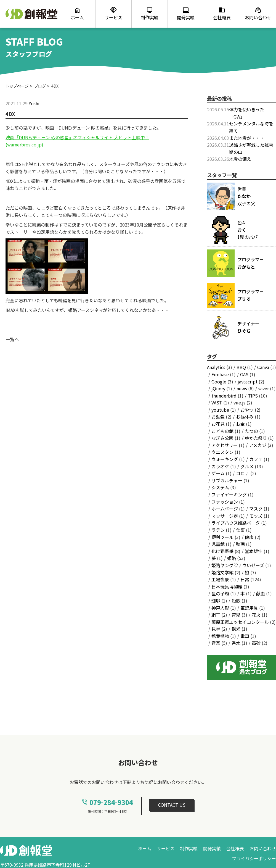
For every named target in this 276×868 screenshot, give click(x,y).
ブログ (40, 86)
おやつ (247, 410)
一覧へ (12, 339)
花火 (256, 615)
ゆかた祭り (256, 438)
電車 (245, 636)
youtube (220, 410)
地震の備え (240, 159)
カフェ (256, 459)
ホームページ (225, 509)
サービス (166, 848)
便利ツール (222, 537)
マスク (256, 509)
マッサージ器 (225, 516)
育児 (236, 615)
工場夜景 (220, 579)
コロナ (243, 473)
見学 (216, 629)
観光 (236, 629)
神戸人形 (220, 608)
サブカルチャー (227, 480)
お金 (240, 424)
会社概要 (235, 848)
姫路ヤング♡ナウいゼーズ (238, 565)
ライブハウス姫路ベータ (236, 523)
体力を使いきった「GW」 (247, 113)
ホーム (145, 848)
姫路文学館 (222, 572)
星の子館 (220, 593)
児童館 (218, 544)
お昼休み (245, 417)
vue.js (239, 403)
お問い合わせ (263, 848)
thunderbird (224, 396)
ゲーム (218, 473)
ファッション (225, 502)
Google (219, 382)
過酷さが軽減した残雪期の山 (251, 148)
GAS (244, 374)
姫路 (232, 558)
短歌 (236, 601)
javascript (248, 382)
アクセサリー (225, 445)
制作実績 (189, 848)
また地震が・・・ (247, 138)
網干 (216, 615)
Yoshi (34, 103)
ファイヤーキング (229, 495)
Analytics (216, 367)
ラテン (218, 530)
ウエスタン (222, 452)
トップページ (17, 86)
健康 (249, 537)
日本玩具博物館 (227, 586)
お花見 (218, 424)
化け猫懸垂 (222, 551)
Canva (263, 367)
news (242, 388)
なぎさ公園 (222, 438)
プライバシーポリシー (254, 858)
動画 (240, 544)
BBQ (241, 367)
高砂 (256, 643)
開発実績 (212, 848)
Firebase (220, 374)
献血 (261, 593)
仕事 (240, 530)
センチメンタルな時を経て (251, 127)
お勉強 (218, 417)
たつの (251, 431)
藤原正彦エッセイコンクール (240, 622)
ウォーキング (225, 459)
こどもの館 (222, 431)
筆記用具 (249, 608)
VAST (217, 403)
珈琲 (216, 601)
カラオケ (220, 466)
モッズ (256, 516)
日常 (245, 579)
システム (220, 487)
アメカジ (258, 445)
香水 (236, 643)
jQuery (218, 388)
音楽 (216, 643)
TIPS (253, 396)
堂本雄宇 (254, 551)
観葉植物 (220, 636)
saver (264, 388)
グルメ (247, 466)
